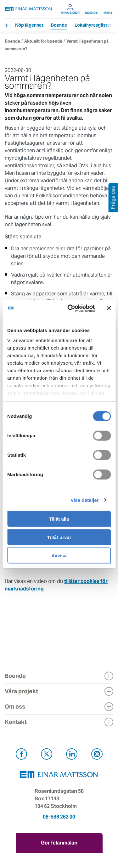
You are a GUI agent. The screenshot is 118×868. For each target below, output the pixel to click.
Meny (108, 9)
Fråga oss (113, 198)
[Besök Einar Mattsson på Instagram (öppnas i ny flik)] (97, 755)
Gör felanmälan (59, 843)
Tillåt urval (59, 537)
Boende (91, 9)
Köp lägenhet (29, 25)
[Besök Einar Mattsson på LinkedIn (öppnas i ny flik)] (72, 755)
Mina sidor (70, 9)
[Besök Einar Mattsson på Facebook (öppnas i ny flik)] (21, 755)
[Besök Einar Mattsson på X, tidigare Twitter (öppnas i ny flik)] (47, 755)
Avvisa (59, 556)
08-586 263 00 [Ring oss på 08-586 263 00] (59, 817)
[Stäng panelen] (109, 308)
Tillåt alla (59, 519)
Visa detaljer (84, 500)
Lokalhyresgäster (93, 25)
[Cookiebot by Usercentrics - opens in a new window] (81, 308)
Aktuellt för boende (43, 41)
